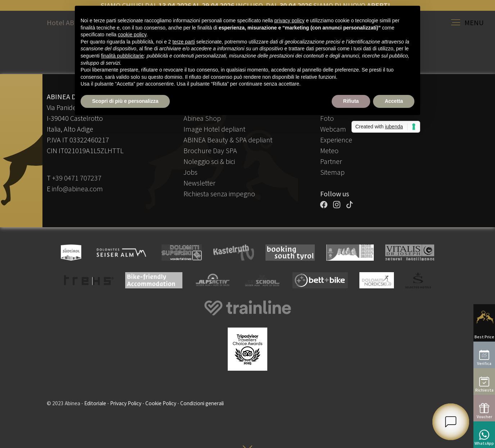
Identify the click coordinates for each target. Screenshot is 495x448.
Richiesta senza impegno (219, 194)
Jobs (190, 172)
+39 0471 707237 (77, 178)
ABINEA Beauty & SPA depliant (228, 140)
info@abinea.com (77, 189)
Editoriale (95, 403)
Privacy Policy (126, 403)
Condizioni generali (202, 403)
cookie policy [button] (132, 35)
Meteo (329, 150)
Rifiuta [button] (351, 101)
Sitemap (332, 172)
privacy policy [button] (290, 20)
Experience (336, 140)
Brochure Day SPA (210, 150)
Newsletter (199, 183)
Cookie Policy (161, 403)
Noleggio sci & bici (209, 161)
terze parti (183, 42)
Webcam (333, 129)
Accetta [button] (394, 101)
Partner (331, 161)
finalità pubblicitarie (122, 56)
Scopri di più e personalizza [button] (125, 101)
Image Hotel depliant (214, 129)
